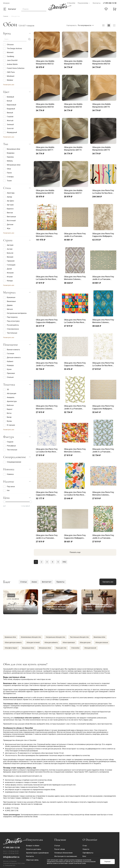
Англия (8, 249)
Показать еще (75, 552)
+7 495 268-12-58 (110, 3)
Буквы (8, 421)
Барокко (8, 209)
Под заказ (9, 487)
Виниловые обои (99, 637)
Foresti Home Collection (14, 68)
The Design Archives (13, 49)
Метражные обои (12, 165)
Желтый (8, 121)
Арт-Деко (9, 201)
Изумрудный (10, 132)
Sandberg (9, 56)
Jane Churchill (10, 60)
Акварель (9, 397)
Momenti (8, 53)
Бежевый (9, 97)
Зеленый (8, 125)
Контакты (97, 3)
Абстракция (10, 394)
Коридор (8, 365)
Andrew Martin (10, 64)
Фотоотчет (47, 582)
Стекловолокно (11, 329)
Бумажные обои (10, 637)
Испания (8, 273)
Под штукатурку (11, 321)
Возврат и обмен (33, 846)
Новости (86, 849)
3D (6, 390)
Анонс (34, 582)
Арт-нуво (8, 205)
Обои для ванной (90, 648)
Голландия (9, 265)
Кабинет (8, 361)
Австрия (8, 245)
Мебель (8, 161)
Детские (8, 225)
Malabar (8, 80)
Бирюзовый (10, 105)
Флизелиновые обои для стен (31, 637)
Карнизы (8, 157)
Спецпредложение (12, 462)
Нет (6, 491)
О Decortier (71, 3)
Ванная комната (11, 350)
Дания (8, 269)
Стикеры (8, 177)
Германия (9, 261)
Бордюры (9, 153)
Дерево (8, 305)
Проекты (60, 582)
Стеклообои (75, 648)
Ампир (8, 197)
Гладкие (8, 442)
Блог (84, 856)
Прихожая (9, 373)
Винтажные (9, 217)
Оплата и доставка (34, 849)
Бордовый (9, 109)
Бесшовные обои (12, 149)
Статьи (23, 582)
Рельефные (9, 446)
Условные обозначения (63, 853)
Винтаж (8, 213)
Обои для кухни (85, 643)
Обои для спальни (102, 643)
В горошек (9, 425)
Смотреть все (108, 582)
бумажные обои (37, 690)
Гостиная (9, 354)
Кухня (7, 369)
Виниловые (9, 301)
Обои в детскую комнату (13, 643)
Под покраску (10, 317)
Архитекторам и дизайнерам (37, 853)
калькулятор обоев (82, 815)
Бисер (7, 417)
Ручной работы (11, 325)
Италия (8, 277)
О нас (85, 846)
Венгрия (8, 257)
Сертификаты (88, 853)
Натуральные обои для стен (55, 637)
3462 (64, 562)
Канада (8, 281)
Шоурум (6, 3)
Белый (8, 101)
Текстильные (10, 333)
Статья (11, 595)
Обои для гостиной (33, 643)
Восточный (9, 221)
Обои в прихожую (69, 643)
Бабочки (8, 405)
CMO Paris (9, 72)
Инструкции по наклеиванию (66, 856)
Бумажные (9, 297)
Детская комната (12, 358)
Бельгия (8, 253)
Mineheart (9, 76)
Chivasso (8, 45)
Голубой (8, 117)
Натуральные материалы (15, 313)
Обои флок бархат (11, 648)
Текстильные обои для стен (79, 637)
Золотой (8, 129)
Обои (7, 169)
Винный (8, 113)
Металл (8, 309)
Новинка (8, 474)
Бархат (8, 409)
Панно (7, 173)
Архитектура (10, 401)
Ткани (7, 181)
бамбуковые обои (21, 718)
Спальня (8, 377)
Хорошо (107, 862)
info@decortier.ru (11, 857)
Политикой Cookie (80, 863)
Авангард (9, 193)
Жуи (7, 229)
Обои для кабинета (51, 643)
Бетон (7, 413)
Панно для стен (61, 648)
